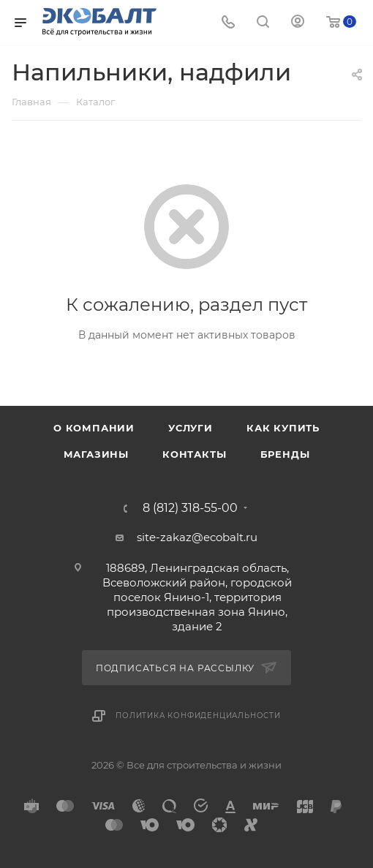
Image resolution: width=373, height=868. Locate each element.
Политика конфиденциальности (198, 716)
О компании (94, 428)
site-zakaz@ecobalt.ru (197, 537)
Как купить (283, 428)
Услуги (191, 428)
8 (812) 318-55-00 (190, 508)
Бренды (285, 454)
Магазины (96, 454)
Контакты (194, 454)
